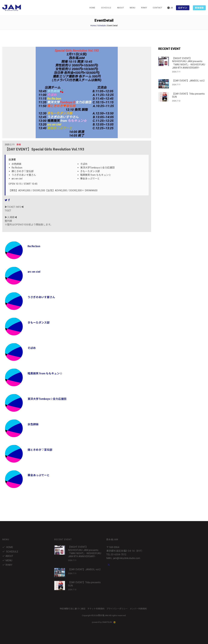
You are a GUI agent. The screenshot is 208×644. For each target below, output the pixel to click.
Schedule (102, 26)
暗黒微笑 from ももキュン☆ (45, 373)
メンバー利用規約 (138, 609)
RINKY (144, 8)
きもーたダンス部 (39, 323)
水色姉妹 (33, 424)
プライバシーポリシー (117, 609)
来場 (19, 145)
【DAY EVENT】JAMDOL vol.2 (188, 81)
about (121, 8)
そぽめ (32, 348)
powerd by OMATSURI (104, 622)
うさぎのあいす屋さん (41, 297)
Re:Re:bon (34, 246)
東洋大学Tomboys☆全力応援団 (47, 399)
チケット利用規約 (96, 609)
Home (92, 8)
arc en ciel (34, 272)
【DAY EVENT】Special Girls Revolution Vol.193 (44, 149)
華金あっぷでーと (39, 475)
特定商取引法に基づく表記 (73, 609)
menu (133, 8)
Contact (158, 8)
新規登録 (199, 8)
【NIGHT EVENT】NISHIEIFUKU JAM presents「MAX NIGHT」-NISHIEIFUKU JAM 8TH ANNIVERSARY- (189, 63)
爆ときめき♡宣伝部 (40, 450)
